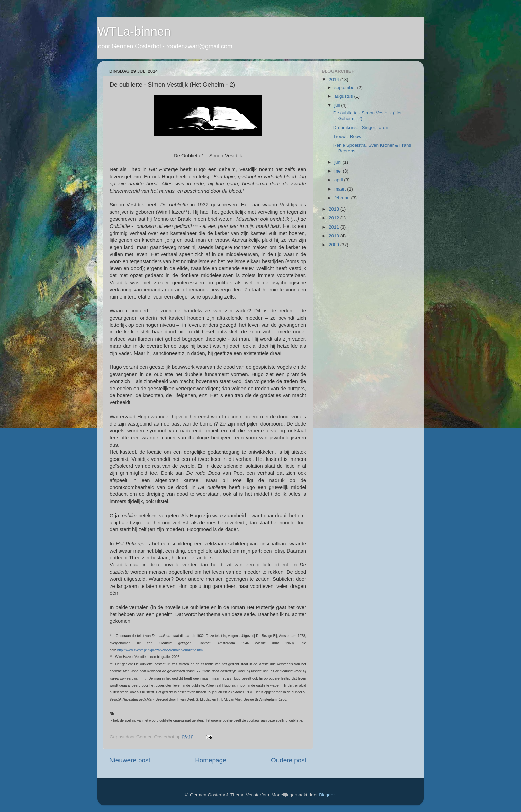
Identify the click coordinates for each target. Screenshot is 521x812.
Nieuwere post (130, 760)
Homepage (211, 760)
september (346, 87)
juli (338, 105)
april (339, 180)
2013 (335, 209)
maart (341, 189)
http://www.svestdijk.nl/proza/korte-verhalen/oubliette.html (160, 650)
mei (339, 171)
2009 (335, 245)
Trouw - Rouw (347, 136)
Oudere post (289, 760)
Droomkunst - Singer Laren (361, 128)
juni (338, 162)
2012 (335, 218)
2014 (335, 80)
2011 (335, 227)
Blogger (327, 795)
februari (343, 198)
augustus (344, 96)
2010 (335, 236)
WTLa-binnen (134, 31)
